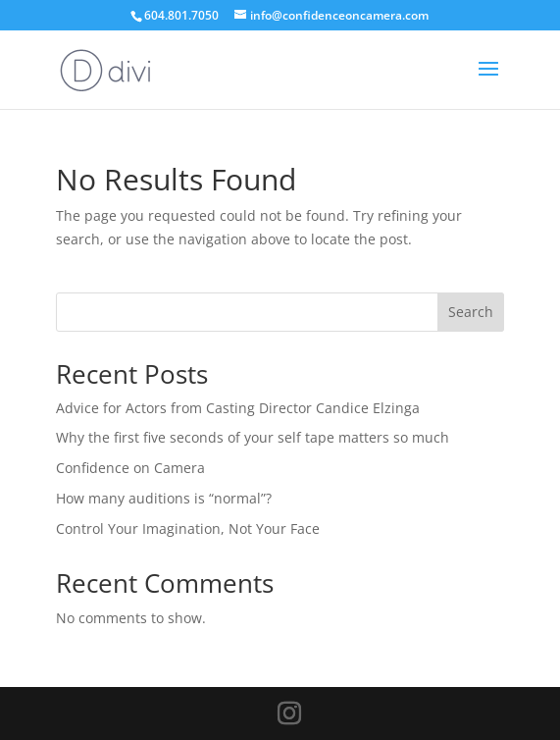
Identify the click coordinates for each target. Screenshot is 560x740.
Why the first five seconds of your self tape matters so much (253, 437)
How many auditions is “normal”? (164, 498)
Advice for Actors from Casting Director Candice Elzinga (238, 408)
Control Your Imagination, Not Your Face (188, 529)
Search (471, 312)
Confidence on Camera (130, 468)
